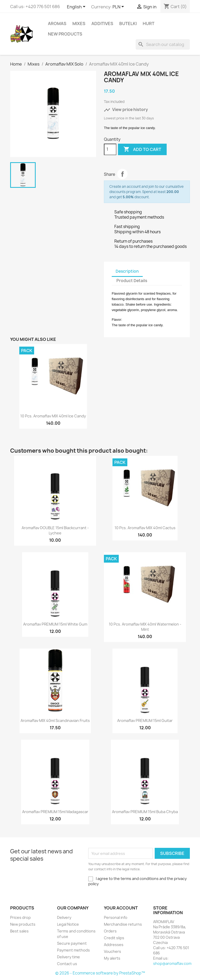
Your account (121, 908)
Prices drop (20, 917)
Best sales (19, 931)
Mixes (79, 24)
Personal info (116, 917)
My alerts (112, 958)
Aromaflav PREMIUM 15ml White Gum (55, 624)
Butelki (128, 24)
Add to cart (142, 149)
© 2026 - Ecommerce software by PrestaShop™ (100, 973)
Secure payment (72, 943)
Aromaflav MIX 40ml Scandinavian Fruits (55, 721)
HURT (149, 24)
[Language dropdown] (77, 7)
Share (122, 174)
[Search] (163, 44)
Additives (102, 24)
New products (23, 924)
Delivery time (68, 957)
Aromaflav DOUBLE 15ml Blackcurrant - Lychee (55, 530)
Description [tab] (127, 271)
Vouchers (113, 951)
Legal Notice (68, 924)
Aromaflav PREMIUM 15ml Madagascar (55, 812)
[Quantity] (110, 149)
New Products (65, 34)
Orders (110, 931)
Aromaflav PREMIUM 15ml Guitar (145, 721)
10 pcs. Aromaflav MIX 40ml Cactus (145, 528)
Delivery (64, 917)
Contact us (67, 964)
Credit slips (114, 938)
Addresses (114, 945)
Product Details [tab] (132, 281)
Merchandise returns (123, 924)
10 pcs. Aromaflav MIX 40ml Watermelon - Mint (145, 627)
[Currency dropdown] (119, 7)
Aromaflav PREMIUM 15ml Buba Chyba (145, 812)
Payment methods (73, 950)
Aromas (57, 24)
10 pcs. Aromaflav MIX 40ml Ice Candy (53, 416)
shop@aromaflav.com (172, 963)
